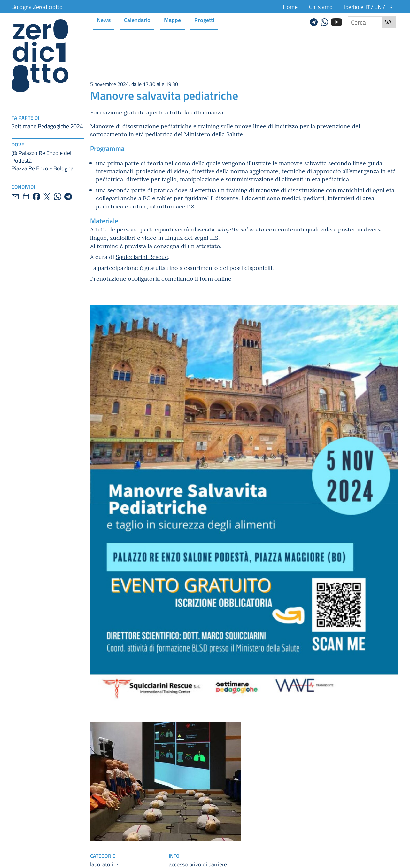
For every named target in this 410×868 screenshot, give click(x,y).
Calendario (137, 20)
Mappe (172, 20)
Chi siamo (321, 7)
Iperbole (354, 7)
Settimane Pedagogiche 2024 (47, 126)
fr (390, 7)
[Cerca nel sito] (365, 22)
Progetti (204, 20)
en (378, 7)
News (104, 20)
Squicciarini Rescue (142, 257)
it (367, 7)
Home (290, 7)
